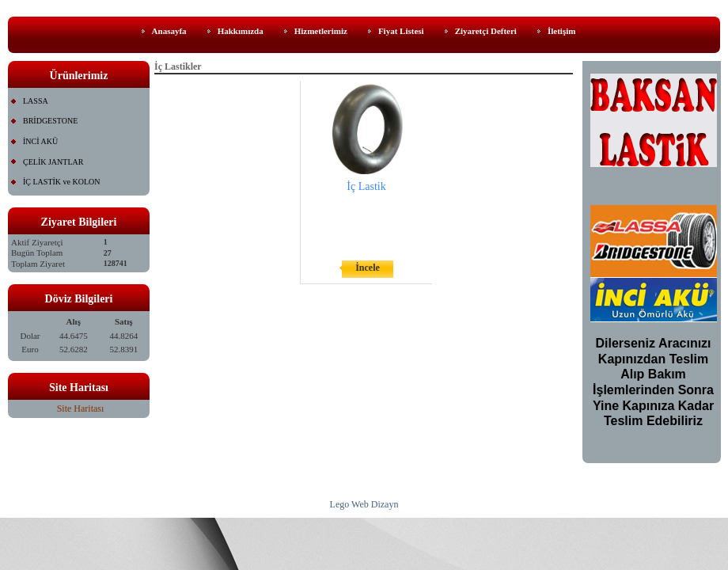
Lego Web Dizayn (364, 504)
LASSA (36, 101)
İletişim (561, 31)
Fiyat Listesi (401, 31)
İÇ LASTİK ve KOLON (62, 182)
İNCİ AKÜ (40, 141)
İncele (368, 268)
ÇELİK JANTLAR (53, 162)
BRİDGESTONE (50, 121)
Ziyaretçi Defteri (486, 31)
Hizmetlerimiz (321, 31)
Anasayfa (169, 31)
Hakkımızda (241, 31)
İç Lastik (366, 186)
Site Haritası (81, 408)
